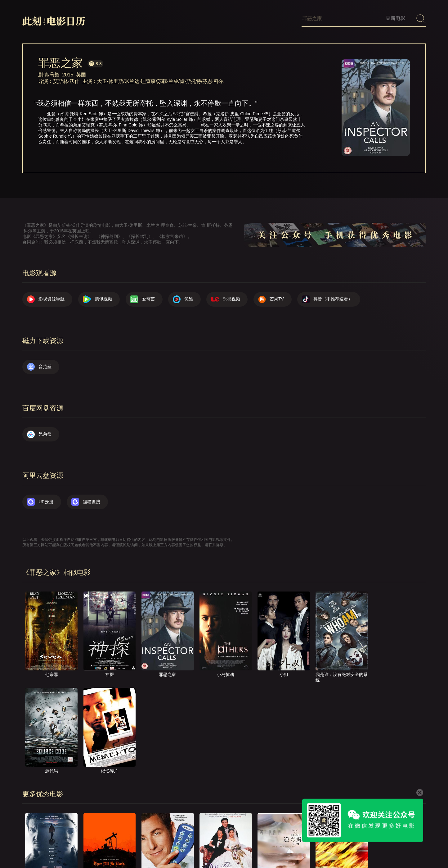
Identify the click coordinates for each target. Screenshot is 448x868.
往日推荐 (325, 848)
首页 (226, 848)
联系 (269, 848)
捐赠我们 (385, 848)
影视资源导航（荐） (190, 848)
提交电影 (295, 848)
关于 (248, 848)
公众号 (413, 848)
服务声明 (355, 848)
